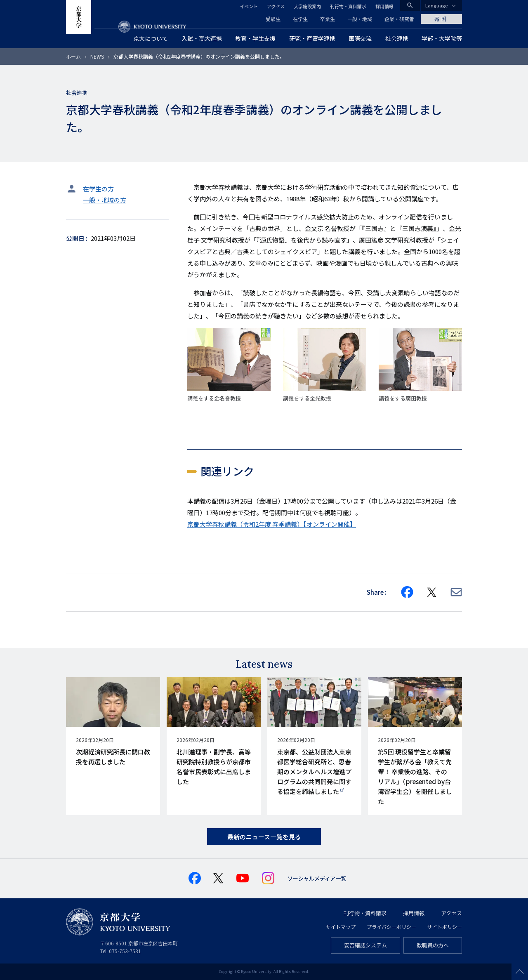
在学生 (300, 19)
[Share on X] (432, 592)
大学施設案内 (307, 6)
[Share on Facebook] (407, 592)
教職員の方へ (433, 945)
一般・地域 (360, 19)
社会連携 (77, 93)
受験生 (273, 19)
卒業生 (328, 19)
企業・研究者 (399, 19)
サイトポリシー (445, 927)
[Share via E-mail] (456, 592)
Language (437, 5)
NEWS (97, 56)
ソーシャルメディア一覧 (317, 878)
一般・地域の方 (105, 200)
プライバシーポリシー (391, 927)
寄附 (441, 19)
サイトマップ (341, 927)
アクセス (276, 6)
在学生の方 (98, 189)
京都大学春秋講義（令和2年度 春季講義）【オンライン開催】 (272, 524)
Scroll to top (520, 972)
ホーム (73, 56)
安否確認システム (365, 945)
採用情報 (384, 6)
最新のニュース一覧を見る (264, 837)
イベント (249, 6)
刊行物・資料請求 (348, 6)
